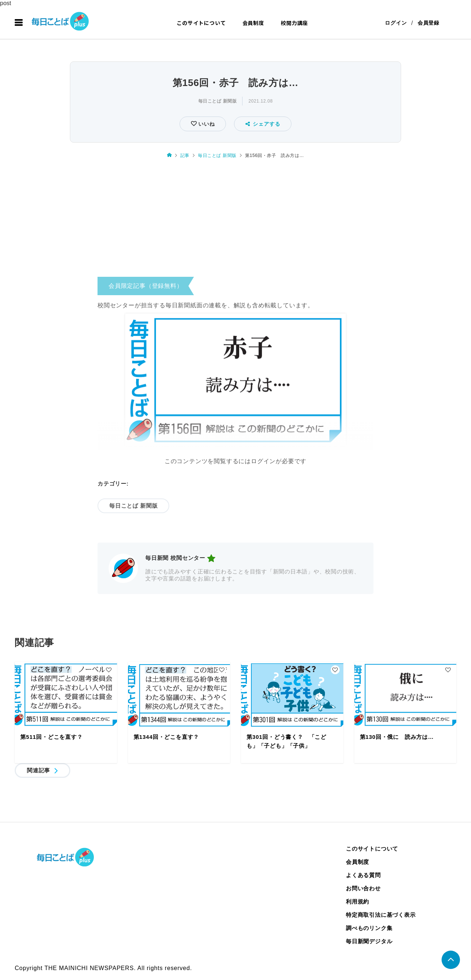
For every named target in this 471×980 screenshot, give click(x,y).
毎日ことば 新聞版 (218, 101)
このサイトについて (201, 23)
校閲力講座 (294, 23)
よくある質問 (363, 875)
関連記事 (38, 770)
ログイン (396, 23)
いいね (206, 124)
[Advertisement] (235, 220)
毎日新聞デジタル (369, 941)
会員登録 (428, 23)
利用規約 (357, 902)
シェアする (263, 124)
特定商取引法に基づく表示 (381, 915)
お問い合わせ (363, 888)
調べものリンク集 (369, 928)
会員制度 (253, 23)
